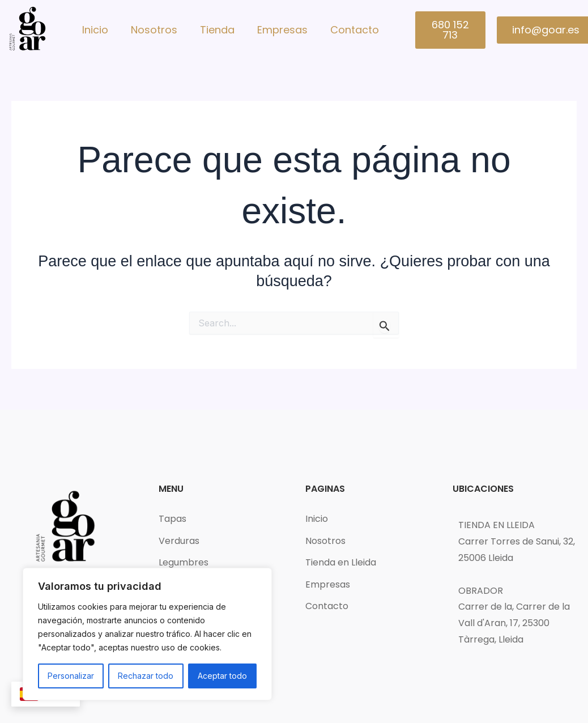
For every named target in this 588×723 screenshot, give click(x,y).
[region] (147, 634)
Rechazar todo (146, 676)
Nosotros (154, 30)
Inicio (95, 30)
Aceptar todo (222, 676)
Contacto (355, 30)
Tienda (217, 30)
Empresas (282, 30)
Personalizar (71, 676)
